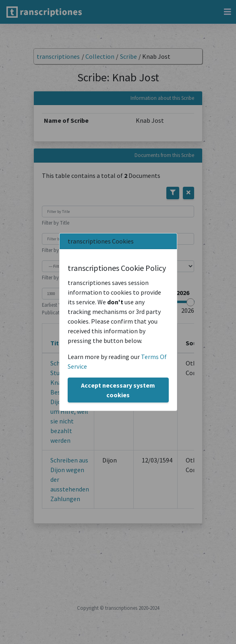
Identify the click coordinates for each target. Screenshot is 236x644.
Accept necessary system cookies (118, 390)
